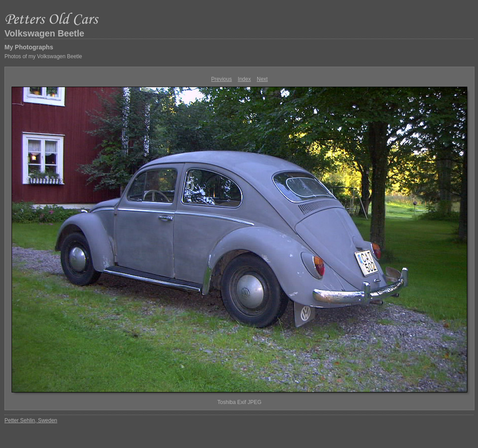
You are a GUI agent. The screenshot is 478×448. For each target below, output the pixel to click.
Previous (221, 79)
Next (262, 79)
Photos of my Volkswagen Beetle (43, 56)
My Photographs (29, 47)
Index (244, 79)
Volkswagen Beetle (44, 33)
